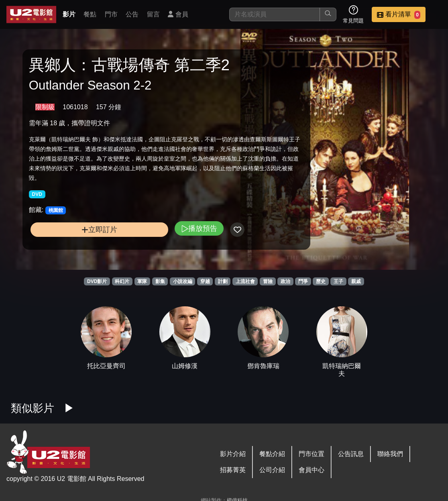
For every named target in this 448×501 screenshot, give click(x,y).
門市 (111, 14)
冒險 (268, 281)
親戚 (356, 281)
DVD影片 (97, 281)
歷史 (321, 281)
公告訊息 (351, 454)
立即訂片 (78, 254)
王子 (338, 281)
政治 (285, 281)
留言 (153, 14)
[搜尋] (275, 14)
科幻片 (122, 281)
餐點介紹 (272, 454)
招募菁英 (233, 470)
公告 (132, 14)
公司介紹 (272, 470)
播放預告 (156, 253)
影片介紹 (233, 454)
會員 (178, 14)
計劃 (223, 281)
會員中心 (312, 470)
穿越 (205, 281)
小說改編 (183, 281)
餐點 (90, 14)
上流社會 (245, 281)
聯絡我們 (390, 454)
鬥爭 (303, 281)
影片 (69, 14)
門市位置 (312, 454)
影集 (160, 281)
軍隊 (142, 281)
